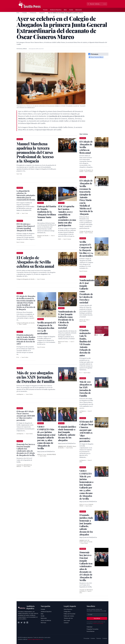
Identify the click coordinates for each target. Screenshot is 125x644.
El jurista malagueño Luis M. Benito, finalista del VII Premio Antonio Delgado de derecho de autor (26, 339)
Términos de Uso (68, 618)
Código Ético (67, 612)
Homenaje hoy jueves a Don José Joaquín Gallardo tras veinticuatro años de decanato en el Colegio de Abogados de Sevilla (26, 450)
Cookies (93, 638)
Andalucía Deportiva (56, 10)
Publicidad (89, 627)
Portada (45, 10)
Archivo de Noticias (46, 620)
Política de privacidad (98, 623)
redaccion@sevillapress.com (35, 639)
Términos (99, 638)
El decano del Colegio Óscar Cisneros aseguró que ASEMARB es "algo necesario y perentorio (26, 416)
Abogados (42, 13)
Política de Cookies (69, 616)
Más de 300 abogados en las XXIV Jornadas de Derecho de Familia (86, 389)
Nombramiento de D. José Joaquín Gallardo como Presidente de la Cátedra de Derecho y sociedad (67, 320)
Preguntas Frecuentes (93, 629)
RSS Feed (43, 623)
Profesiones (33, 13)
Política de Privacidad (69, 614)
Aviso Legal (67, 620)
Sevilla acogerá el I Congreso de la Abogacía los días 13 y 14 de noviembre (46, 328)
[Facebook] (19, 623)
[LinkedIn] (27, 623)
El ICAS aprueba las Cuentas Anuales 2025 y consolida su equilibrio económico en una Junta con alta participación (67, 216)
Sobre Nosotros (68, 609)
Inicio (18, 13)
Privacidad (86, 638)
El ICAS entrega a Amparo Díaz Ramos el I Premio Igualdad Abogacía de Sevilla (26, 227)
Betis (65, 10)
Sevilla (71, 10)
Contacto (66, 623)
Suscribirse (97, 618)
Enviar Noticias (91, 631)
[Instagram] (24, 623)
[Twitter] (22, 623)
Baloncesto (79, 10)
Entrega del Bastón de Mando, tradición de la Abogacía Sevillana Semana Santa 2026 (47, 213)
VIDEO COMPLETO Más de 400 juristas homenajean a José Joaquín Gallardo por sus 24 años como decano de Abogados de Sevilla (46, 437)
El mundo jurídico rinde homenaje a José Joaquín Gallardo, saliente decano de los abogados (67, 433)
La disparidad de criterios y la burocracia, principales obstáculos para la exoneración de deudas (26, 195)
